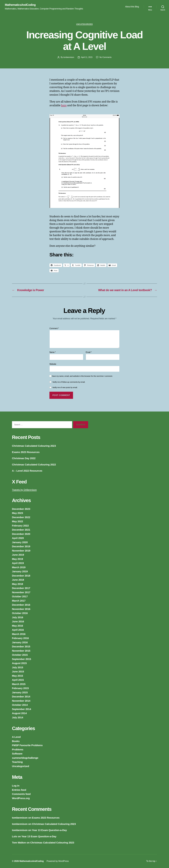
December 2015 (21, 646)
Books (16, 741)
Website (53, 364)
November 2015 (21, 651)
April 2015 (18, 680)
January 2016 (20, 642)
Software (17, 754)
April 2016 (18, 630)
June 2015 (18, 671)
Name (53, 352)
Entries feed (19, 790)
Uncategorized (85, 24)
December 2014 (21, 697)
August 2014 (19, 713)
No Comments (105, 57)
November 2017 (21, 592)
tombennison (69, 57)
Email (89, 352)
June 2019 (18, 555)
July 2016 (18, 617)
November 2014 (21, 701)
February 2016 (20, 638)
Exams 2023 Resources (26, 452)
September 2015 (21, 659)
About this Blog (132, 7)
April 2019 (18, 563)
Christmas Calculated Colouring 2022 (34, 465)
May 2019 (17, 559)
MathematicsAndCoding (20, 5)
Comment (54, 328)
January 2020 (20, 542)
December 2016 (21, 605)
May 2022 (17, 521)
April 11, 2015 (87, 57)
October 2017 (20, 596)
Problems (18, 749)
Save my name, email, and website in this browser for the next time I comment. (82, 376)
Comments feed (21, 794)
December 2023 (21, 509)
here (64, 105)
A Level (16, 737)
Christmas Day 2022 (24, 458)
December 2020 (21, 534)
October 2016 (20, 613)
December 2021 (21, 530)
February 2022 (20, 526)
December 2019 (21, 546)
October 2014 (20, 705)
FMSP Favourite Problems (27, 745)
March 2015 (19, 684)
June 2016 (18, 621)
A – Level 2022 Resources (27, 471)
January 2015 (20, 692)
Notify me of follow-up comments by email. (69, 382)
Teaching (17, 762)
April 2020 (18, 538)
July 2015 (18, 667)
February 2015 (20, 688)
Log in (16, 786)
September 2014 (21, 709)
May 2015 (17, 676)
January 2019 (20, 571)
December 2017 (21, 588)
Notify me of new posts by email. (65, 387)
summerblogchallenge (25, 758)
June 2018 (18, 580)
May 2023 (17, 513)
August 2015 (19, 663)
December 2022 (21, 517)
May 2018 (17, 584)
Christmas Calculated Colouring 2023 (34, 446)
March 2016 (19, 634)
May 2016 (17, 626)
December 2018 (21, 576)
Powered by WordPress (58, 861)
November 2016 (21, 609)
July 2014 (18, 717)
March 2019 (19, 567)
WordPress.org (21, 798)
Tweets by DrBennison (24, 490)
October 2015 (20, 655)
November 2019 (21, 551)
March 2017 (19, 601)
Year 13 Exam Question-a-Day (49, 830)
